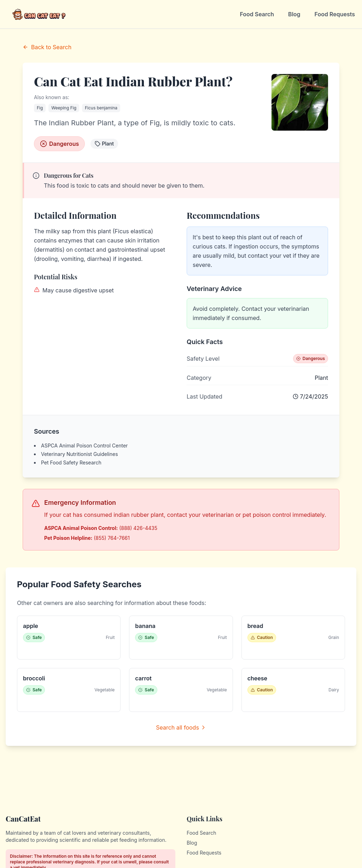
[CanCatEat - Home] (40, 14)
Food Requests (335, 14)
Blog (294, 14)
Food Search (257, 14)
